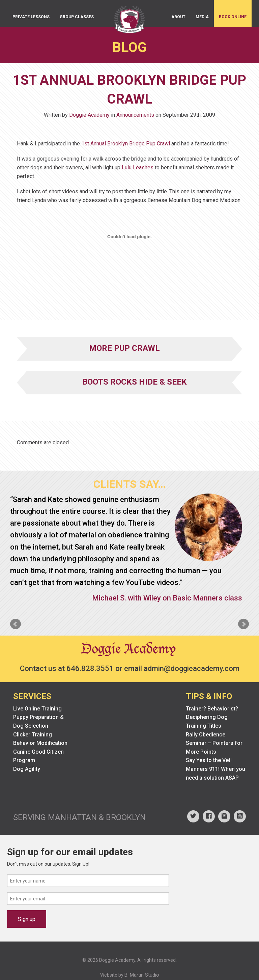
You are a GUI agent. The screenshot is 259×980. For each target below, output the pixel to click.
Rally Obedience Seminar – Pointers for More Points (214, 743)
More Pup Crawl (124, 348)
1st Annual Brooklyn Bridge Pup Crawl (126, 144)
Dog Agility (27, 769)
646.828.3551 (90, 668)
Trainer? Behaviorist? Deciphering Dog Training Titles (212, 717)
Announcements (135, 115)
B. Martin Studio (142, 975)
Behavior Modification (40, 743)
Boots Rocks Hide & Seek (135, 382)
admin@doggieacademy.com (192, 668)
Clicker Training (33, 735)
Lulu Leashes (138, 167)
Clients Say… (129, 484)
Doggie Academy (89, 115)
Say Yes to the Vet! (209, 760)
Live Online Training (37, 709)
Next (243, 624)
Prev (16, 624)
